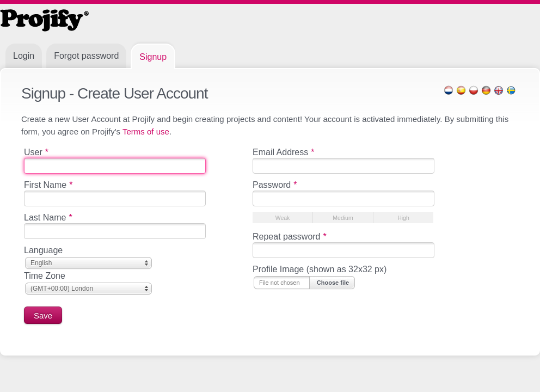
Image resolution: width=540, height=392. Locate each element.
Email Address (284, 152)
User (36, 152)
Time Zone (45, 276)
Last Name (48, 218)
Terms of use (146, 131)
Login (24, 56)
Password (275, 185)
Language (43, 250)
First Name (48, 185)
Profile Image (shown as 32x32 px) (320, 269)
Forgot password (86, 56)
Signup (153, 57)
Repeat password (290, 237)
